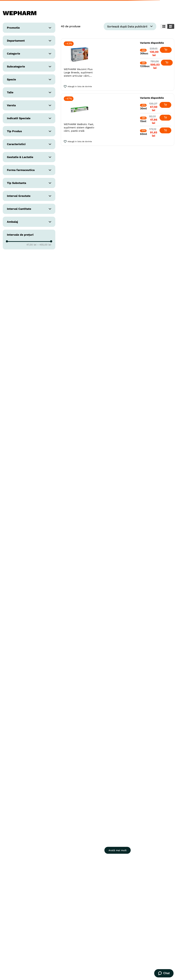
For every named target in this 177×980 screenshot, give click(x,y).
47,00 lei (31, 245)
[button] (29, 28)
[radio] (164, 26)
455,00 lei (44, 245)
